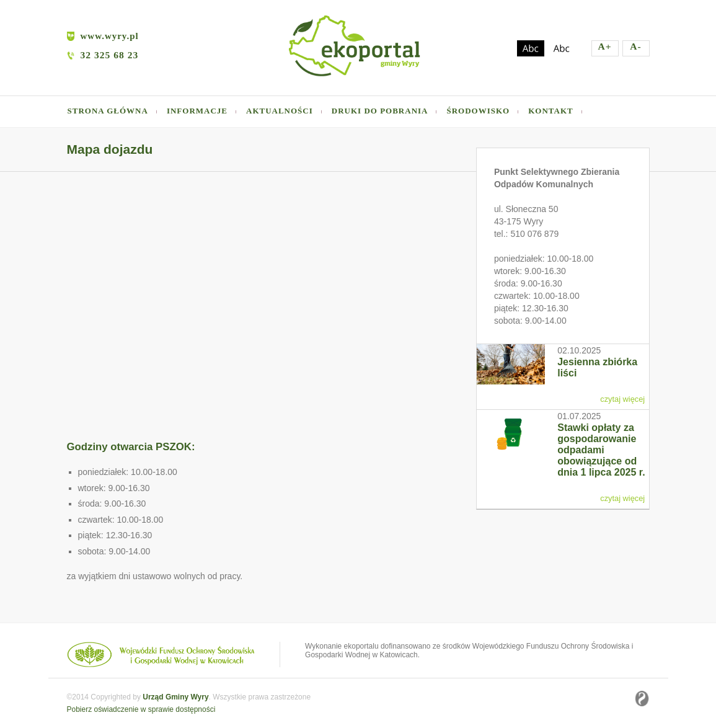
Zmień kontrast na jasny (562, 48)
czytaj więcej (622, 399)
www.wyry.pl (103, 36)
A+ (604, 46)
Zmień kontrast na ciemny (531, 48)
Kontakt (551, 111)
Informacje (197, 111)
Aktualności (280, 111)
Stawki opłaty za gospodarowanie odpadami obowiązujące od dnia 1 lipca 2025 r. (601, 450)
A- (635, 46)
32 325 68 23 (110, 55)
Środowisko (478, 111)
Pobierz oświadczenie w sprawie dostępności (141, 709)
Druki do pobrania (380, 111)
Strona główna (108, 111)
